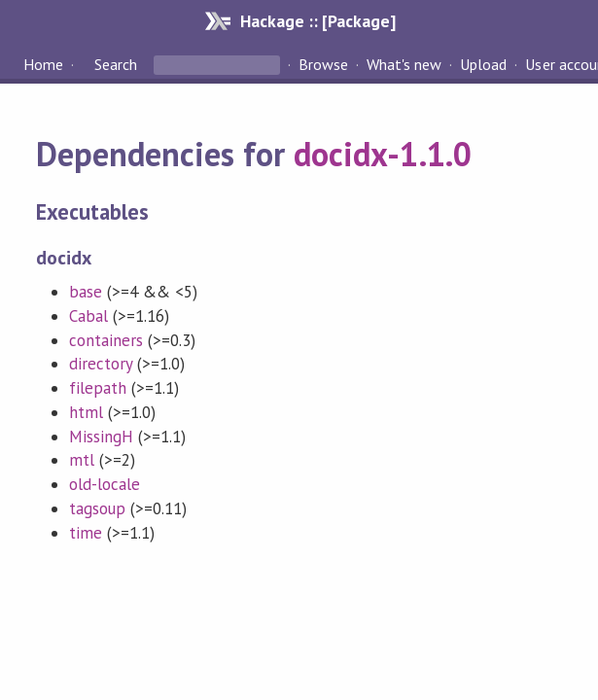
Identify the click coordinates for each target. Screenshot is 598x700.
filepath (98, 388)
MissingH (101, 437)
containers (106, 340)
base (86, 292)
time (86, 533)
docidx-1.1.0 (382, 154)
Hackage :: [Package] (318, 21)
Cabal (88, 316)
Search (116, 64)
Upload (483, 64)
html (86, 412)
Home (43, 64)
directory (101, 364)
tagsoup (97, 508)
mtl (82, 460)
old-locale (105, 484)
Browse (323, 64)
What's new (404, 64)
